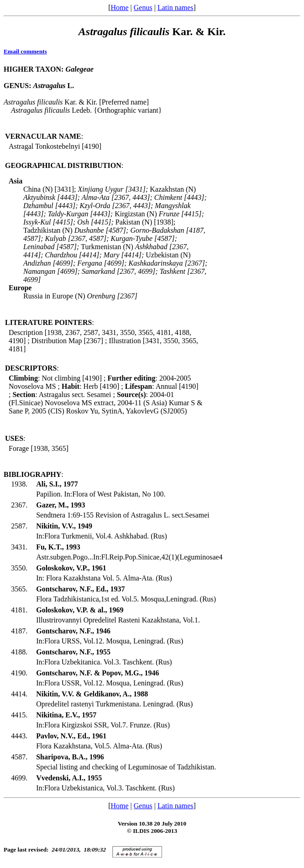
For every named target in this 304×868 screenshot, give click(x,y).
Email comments (25, 51)
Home (119, 8)
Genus (143, 8)
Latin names (176, 8)
